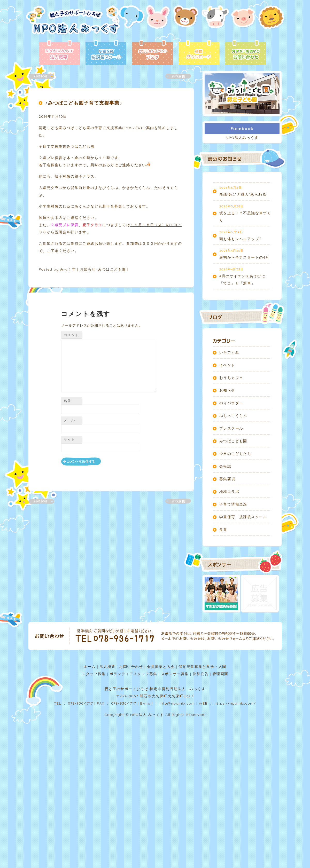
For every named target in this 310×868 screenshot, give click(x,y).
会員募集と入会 (161, 667)
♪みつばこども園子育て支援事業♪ (84, 103)
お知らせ (88, 269)
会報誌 (225, 466)
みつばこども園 (112, 269)
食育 (223, 530)
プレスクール (231, 428)
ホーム (90, 667)
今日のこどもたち (235, 454)
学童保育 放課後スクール (243, 517)
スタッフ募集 (94, 674)
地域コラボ (229, 492)
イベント (227, 365)
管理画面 (220, 674)
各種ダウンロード (199, 53)
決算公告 (201, 674)
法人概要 (107, 667)
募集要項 (227, 479)
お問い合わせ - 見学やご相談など (245, 53)
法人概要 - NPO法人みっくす (59, 53)
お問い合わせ (131, 667)
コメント (71, 335)
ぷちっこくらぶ (233, 416)
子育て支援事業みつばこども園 (69, 146)
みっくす (68, 269)
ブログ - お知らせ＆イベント (152, 53)
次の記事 (175, 76)
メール (69, 420)
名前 (68, 401)
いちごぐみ (229, 352)
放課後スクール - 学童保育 (106, 53)
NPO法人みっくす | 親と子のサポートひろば (73, 23)
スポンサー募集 (175, 674)
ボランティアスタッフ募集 (133, 674)
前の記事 (44, 76)
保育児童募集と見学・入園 (202, 667)
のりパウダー (231, 403)
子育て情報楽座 (233, 504)
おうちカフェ (231, 378)
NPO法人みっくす (242, 138)
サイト (69, 439)
